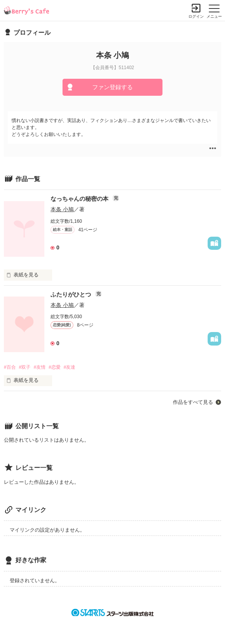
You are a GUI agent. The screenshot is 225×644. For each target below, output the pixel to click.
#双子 (25, 367)
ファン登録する (112, 87)
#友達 (70, 367)
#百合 (10, 367)
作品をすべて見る (193, 402)
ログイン (196, 16)
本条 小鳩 (62, 209)
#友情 (40, 367)
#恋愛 (55, 367)
